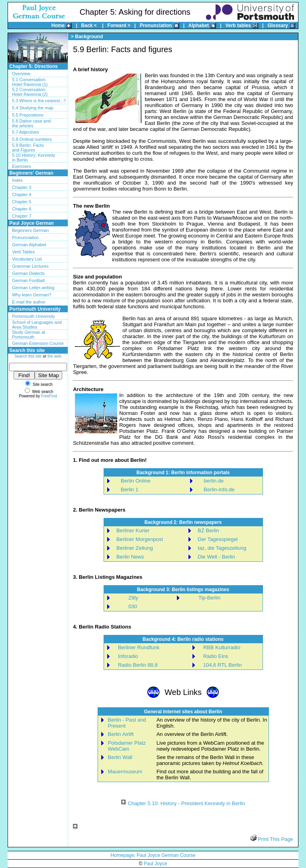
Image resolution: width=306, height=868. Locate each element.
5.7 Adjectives (25, 132)
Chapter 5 (22, 202)
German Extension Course (38, 343)
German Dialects (28, 273)
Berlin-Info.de (219, 489)
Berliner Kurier (133, 530)
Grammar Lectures (30, 266)
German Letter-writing (33, 288)
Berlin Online (135, 481)
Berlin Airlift (121, 734)
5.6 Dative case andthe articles (31, 123)
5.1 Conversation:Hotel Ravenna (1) (30, 82)
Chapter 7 (22, 216)
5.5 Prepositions (28, 115)
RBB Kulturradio (222, 647)
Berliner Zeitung (135, 548)
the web (54, 356)
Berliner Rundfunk (139, 647)
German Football (28, 280)
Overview (21, 74)
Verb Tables (23, 252)
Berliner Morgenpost (140, 539)
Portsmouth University (33, 316)
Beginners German (30, 230)
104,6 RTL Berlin (223, 665)
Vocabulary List (27, 259)
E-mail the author (29, 302)
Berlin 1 (129, 489)
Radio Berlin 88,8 (138, 665)
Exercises (22, 166)
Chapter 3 (22, 187)
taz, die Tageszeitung (222, 548)
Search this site (28, 356)
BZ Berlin (208, 530)
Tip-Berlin (209, 598)
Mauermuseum (125, 772)
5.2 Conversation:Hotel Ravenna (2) (30, 92)
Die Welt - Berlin (216, 557)
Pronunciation (25, 237)
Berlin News (130, 557)
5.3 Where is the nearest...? (39, 101)
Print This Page (275, 839)
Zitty (133, 598)
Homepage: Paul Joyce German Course (153, 855)
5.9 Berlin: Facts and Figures (28, 148)
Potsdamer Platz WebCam (127, 746)
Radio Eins (216, 656)
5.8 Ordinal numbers (32, 139)
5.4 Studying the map (33, 108)
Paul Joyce (156, 864)
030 (133, 606)
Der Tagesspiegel (218, 539)
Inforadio (128, 656)
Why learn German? (31, 295)
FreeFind (49, 396)
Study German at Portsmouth (28, 335)
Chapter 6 (22, 209)
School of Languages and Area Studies (37, 325)
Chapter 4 (22, 195)
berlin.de (214, 481)
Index (17, 180)
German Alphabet (29, 245)
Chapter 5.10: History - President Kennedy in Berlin (186, 803)
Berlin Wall (120, 757)
